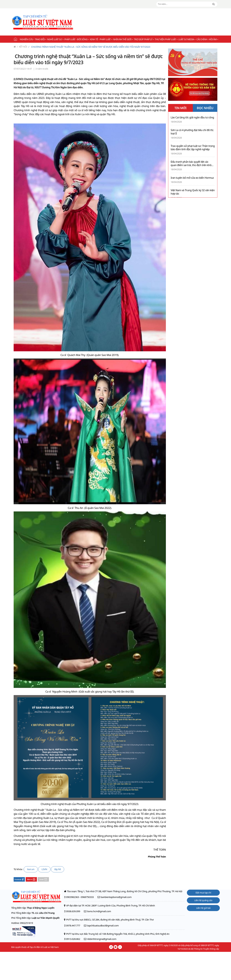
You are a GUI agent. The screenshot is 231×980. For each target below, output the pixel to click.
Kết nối (22, 47)
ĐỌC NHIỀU (205, 108)
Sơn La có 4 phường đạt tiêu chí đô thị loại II (192, 132)
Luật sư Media (187, 39)
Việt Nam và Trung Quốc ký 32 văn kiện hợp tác (193, 192)
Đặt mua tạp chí (203, 893)
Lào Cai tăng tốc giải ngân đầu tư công (192, 118)
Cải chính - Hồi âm (207, 39)
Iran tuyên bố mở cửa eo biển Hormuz (192, 178)
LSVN (44, 869)
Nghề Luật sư (55, 39)
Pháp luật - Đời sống (77, 39)
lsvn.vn (31, 869)
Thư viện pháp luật (166, 39)
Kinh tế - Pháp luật (101, 39)
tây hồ (58, 869)
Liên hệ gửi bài (203, 908)
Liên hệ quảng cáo (203, 900)
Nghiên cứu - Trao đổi (33, 39)
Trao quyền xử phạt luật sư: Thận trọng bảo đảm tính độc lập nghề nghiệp (193, 148)
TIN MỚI (180, 108)
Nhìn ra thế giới (123, 39)
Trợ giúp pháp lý (144, 39)
